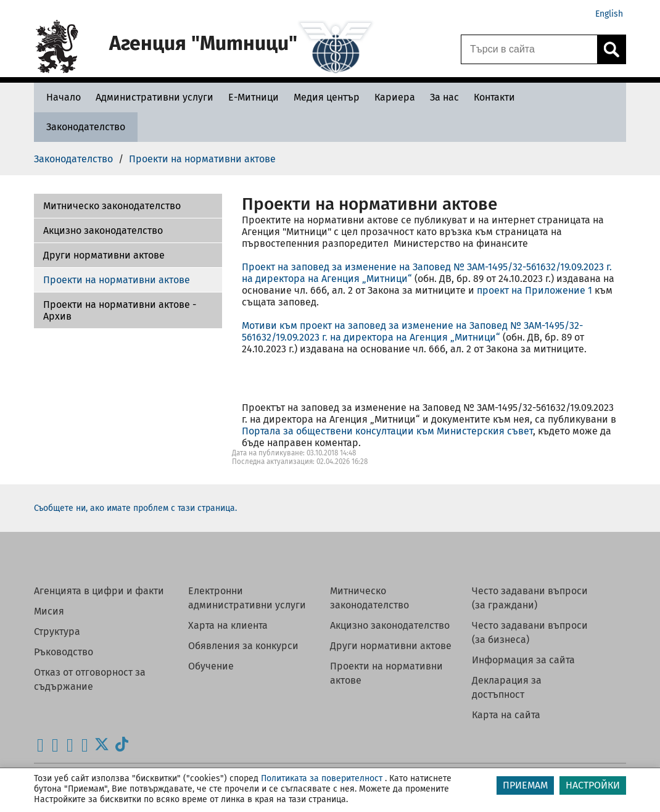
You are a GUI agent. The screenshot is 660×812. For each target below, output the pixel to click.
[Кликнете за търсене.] (611, 49)
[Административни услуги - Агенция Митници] (155, 97)
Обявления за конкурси (243, 646)
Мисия (49, 611)
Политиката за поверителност (322, 778)
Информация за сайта (523, 660)
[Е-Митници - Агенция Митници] (254, 97)
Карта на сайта (506, 715)
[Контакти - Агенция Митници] (494, 97)
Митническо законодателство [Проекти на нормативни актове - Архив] (112, 206)
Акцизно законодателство (103, 230)
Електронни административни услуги (247, 598)
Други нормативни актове (104, 255)
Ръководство (64, 652)
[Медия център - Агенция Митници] (327, 97)
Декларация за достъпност (507, 687)
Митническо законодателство (369, 598)
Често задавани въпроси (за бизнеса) (530, 632)
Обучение (211, 666)
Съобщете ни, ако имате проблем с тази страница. (135, 508)
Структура (57, 632)
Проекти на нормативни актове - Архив (120, 310)
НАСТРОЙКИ (593, 785)
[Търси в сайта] (529, 49)
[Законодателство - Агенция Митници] (86, 127)
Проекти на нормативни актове (117, 280)
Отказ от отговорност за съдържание (90, 679)
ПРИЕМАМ (525, 785)
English (609, 14)
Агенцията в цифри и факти (99, 591)
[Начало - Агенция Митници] (60, 97)
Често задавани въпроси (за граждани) (530, 598)
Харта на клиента (228, 625)
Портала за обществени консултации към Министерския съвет (387, 431)
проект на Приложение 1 (534, 290)
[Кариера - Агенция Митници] (395, 97)
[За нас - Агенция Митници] (444, 97)
